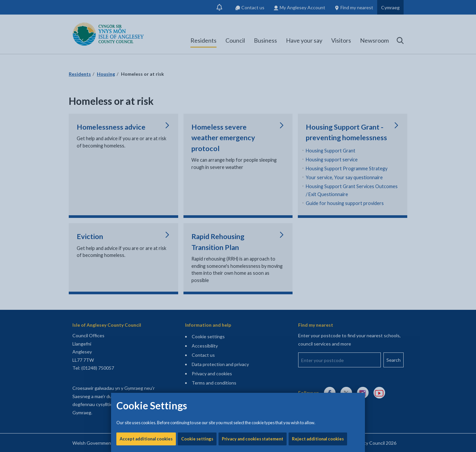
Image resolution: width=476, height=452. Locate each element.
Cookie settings (197, 225)
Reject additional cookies (318, 225)
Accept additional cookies (146, 225)
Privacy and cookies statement (253, 225)
